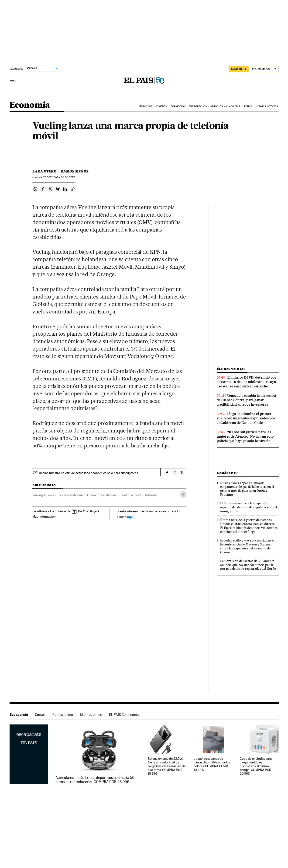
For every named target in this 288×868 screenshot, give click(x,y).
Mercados (146, 107)
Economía (30, 105)
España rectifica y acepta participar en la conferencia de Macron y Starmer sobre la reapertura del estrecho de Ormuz (248, 546)
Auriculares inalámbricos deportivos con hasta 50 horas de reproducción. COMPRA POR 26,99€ (95, 780)
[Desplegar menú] (13, 81)
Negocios (217, 107)
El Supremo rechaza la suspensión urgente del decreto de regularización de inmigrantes (249, 507)
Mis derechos (198, 107)
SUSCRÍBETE (239, 69)
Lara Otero (44, 171)
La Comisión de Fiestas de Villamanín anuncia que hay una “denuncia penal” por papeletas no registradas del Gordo (248, 565)
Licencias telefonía (70, 495)
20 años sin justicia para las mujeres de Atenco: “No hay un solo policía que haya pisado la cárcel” (245, 436)
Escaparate (19, 715)
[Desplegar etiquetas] (183, 494)
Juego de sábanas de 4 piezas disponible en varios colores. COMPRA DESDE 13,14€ (212, 764)
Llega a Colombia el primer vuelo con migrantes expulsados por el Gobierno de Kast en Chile (246, 418)
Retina (248, 107)
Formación (178, 107)
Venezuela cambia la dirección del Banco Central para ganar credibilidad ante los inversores (246, 400)
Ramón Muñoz (75, 171)
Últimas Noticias (267, 107)
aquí (130, 517)
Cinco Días (233, 107)
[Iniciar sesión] (264, 69)
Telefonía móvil (131, 495)
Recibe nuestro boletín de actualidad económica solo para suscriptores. (89, 473)
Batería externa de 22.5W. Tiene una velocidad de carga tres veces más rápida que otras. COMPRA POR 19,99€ (167, 766)
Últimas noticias (231, 369)
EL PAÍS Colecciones (125, 715)
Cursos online (63, 715)
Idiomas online (91, 715)
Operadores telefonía (102, 495)
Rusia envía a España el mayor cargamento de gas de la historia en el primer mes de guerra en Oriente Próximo (247, 489)
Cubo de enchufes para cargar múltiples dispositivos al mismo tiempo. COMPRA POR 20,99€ (256, 766)
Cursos (40, 715)
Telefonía (151, 495)
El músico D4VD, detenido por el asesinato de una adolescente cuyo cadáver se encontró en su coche (247, 382)
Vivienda (162, 107)
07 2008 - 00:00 (59, 177)
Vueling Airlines (43, 495)
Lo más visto (227, 473)
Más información (45, 517)
